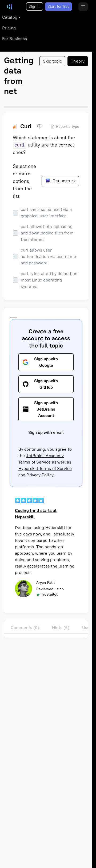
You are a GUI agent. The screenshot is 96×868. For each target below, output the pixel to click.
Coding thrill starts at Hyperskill (36, 514)
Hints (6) (61, 628)
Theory (78, 61)
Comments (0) (25, 628)
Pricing (9, 28)
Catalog (10, 17)
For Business (15, 39)
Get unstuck (60, 181)
